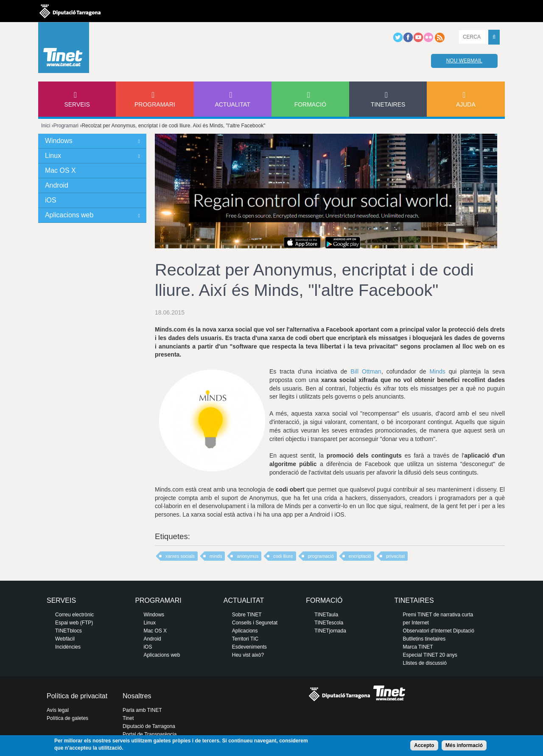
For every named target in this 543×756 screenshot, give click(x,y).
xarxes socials (180, 556)
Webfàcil (65, 639)
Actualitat (232, 104)
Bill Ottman (366, 371)
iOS (51, 200)
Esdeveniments (249, 647)
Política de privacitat (77, 696)
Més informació (464, 745)
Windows (59, 141)
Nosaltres (137, 696)
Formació (310, 104)
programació (321, 556)
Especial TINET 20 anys (430, 655)
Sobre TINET (247, 615)
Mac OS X (60, 170)
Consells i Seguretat (255, 623)
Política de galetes (67, 718)
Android (57, 185)
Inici (46, 126)
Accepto (424, 745)
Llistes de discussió (425, 663)
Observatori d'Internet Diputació (439, 631)
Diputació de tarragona (70, 11)
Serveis (77, 104)
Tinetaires (388, 104)
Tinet (128, 718)
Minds (437, 371)
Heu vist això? (248, 655)
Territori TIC (245, 639)
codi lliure (283, 556)
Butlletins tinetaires (424, 639)
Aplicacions (245, 631)
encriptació (360, 556)
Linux (53, 156)
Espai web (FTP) (74, 623)
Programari (155, 104)
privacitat (395, 556)
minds (216, 556)
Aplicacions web (69, 215)
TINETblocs (69, 631)
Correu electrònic (74, 615)
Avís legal (58, 710)
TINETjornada (330, 631)
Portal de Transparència (150, 734)
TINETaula (326, 615)
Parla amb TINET (142, 710)
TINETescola (329, 623)
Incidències (68, 647)
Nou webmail (464, 61)
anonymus (248, 556)
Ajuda (466, 104)
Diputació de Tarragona (149, 726)
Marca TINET (418, 647)
